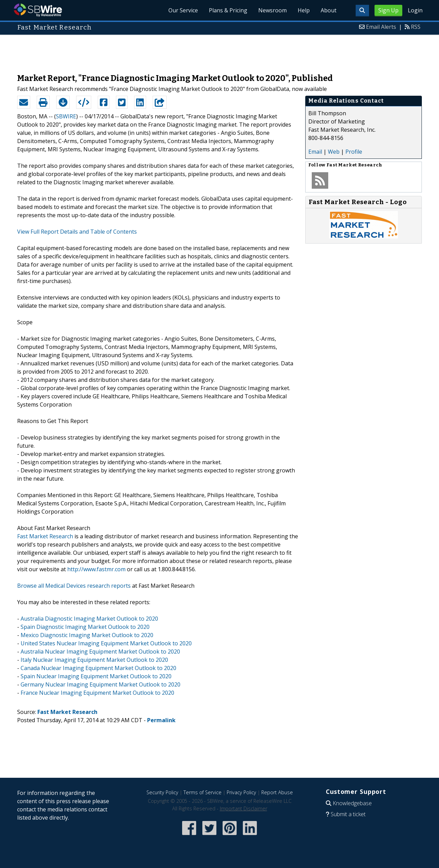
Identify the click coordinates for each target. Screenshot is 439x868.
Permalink (161, 720)
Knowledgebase (352, 803)
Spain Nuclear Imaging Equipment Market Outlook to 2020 (96, 676)
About (329, 10)
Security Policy (162, 792)
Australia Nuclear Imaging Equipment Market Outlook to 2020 (100, 652)
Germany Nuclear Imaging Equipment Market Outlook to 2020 (100, 684)
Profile (354, 152)
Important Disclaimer (244, 808)
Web (334, 152)
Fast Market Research (45, 536)
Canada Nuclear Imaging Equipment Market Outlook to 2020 (98, 668)
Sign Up (388, 10)
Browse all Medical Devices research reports (74, 586)
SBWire (38, 10)
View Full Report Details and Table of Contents (77, 232)
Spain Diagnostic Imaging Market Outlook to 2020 (85, 627)
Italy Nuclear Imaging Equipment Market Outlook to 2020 (94, 660)
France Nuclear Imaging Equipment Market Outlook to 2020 (97, 693)
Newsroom (272, 10)
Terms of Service (203, 792)
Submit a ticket (348, 814)
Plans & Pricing (228, 10)
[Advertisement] (219, 51)
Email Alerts (381, 27)
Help (304, 10)
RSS (416, 27)
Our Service (183, 10)
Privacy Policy (241, 792)
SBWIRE (66, 116)
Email (315, 152)
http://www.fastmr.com (96, 569)
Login (415, 10)
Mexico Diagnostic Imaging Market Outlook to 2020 (87, 635)
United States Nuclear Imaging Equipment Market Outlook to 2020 (106, 643)
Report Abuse (277, 792)
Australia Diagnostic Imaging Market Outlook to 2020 (89, 619)
